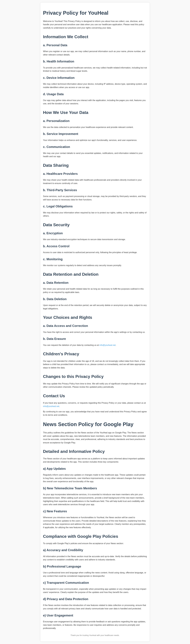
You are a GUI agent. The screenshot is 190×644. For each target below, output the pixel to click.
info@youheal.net (107, 345)
